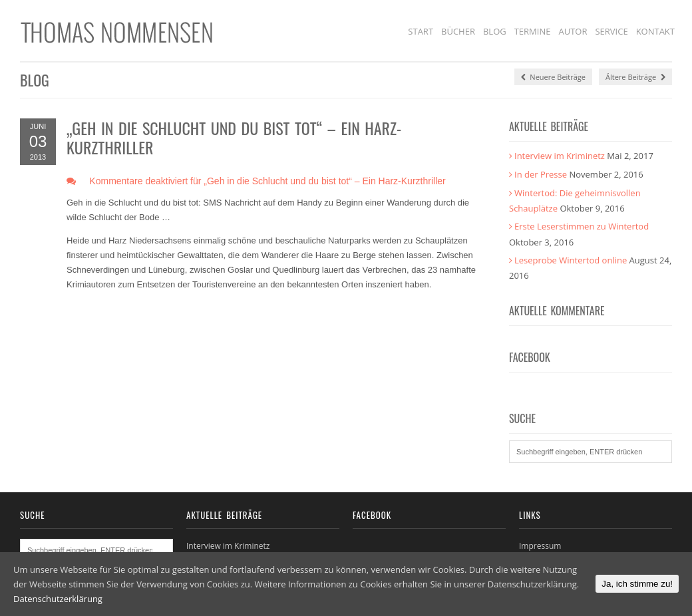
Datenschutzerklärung (58, 599)
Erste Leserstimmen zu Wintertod (582, 226)
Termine (533, 31)
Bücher (458, 31)
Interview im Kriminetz (560, 156)
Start (421, 31)
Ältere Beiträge (635, 77)
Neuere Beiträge (554, 77)
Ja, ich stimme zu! (637, 584)
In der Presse (541, 174)
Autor (573, 31)
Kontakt (655, 31)
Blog (495, 31)
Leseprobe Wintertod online (571, 260)
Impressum (540, 546)
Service (611, 31)
